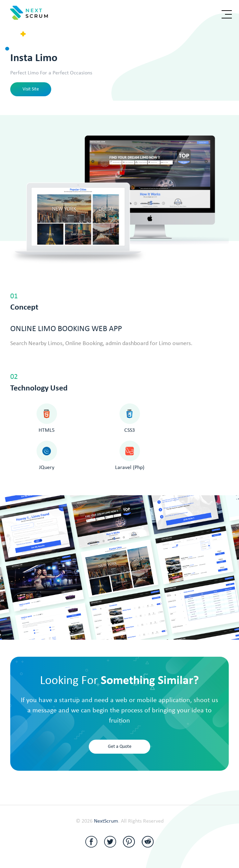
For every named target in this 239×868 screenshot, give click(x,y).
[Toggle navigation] (227, 14)
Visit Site (31, 89)
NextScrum (106, 821)
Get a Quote (120, 747)
